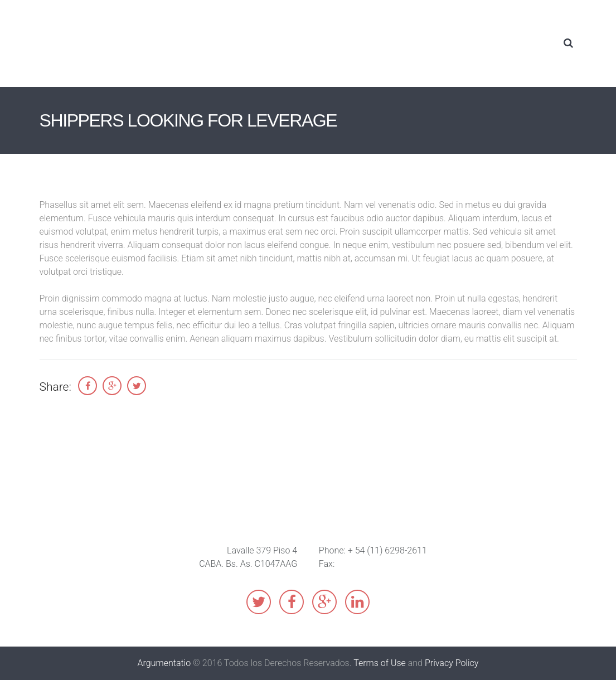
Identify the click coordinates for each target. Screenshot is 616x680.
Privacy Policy (452, 663)
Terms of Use (380, 663)
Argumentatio (164, 663)
